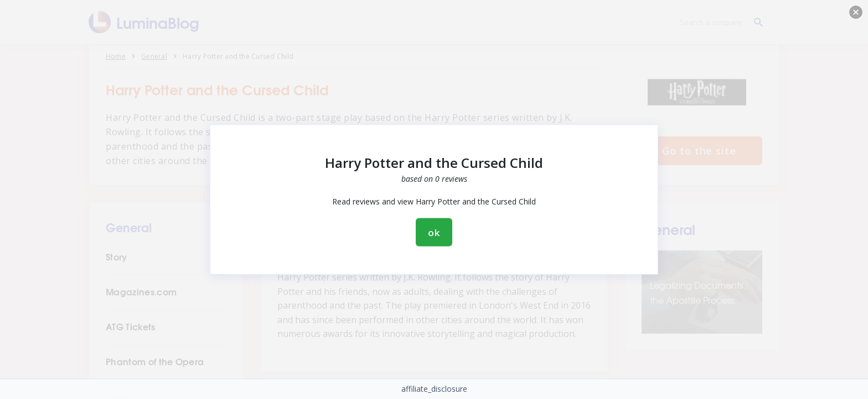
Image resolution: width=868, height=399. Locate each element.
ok (434, 232)
